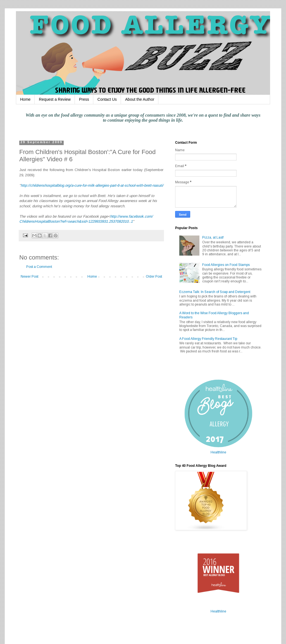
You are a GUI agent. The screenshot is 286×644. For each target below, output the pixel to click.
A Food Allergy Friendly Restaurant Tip (208, 339)
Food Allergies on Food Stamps (226, 265)
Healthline (218, 452)
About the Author (140, 99)
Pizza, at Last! (213, 237)
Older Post (154, 277)
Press (84, 99)
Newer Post (29, 277)
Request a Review (55, 99)
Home (25, 99)
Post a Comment (39, 267)
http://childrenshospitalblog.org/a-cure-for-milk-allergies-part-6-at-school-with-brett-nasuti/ (92, 185)
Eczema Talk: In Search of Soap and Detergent (215, 292)
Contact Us (107, 99)
